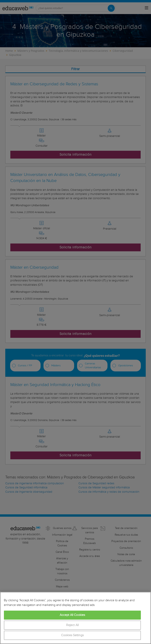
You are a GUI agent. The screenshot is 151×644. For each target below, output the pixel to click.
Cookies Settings (72, 635)
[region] (75, 618)
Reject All (72, 625)
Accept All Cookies (72, 615)
